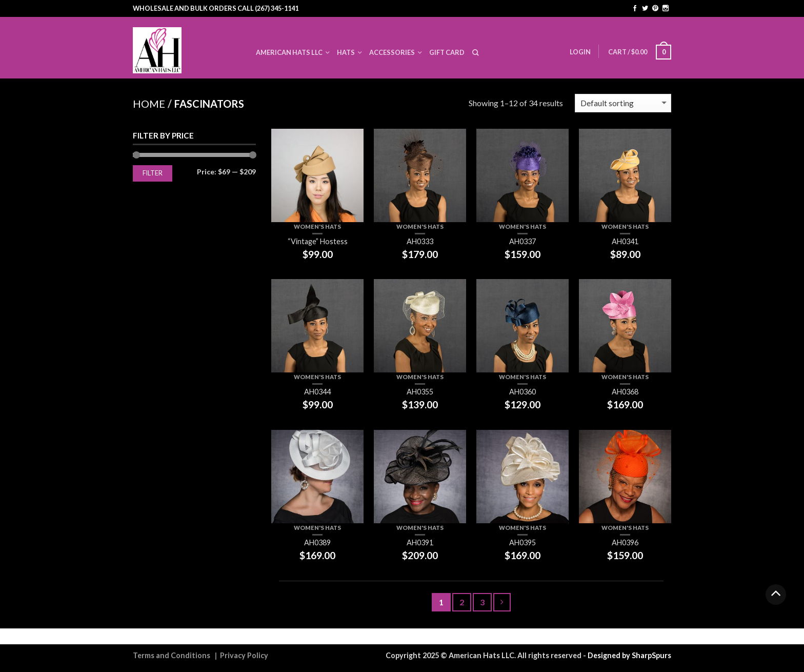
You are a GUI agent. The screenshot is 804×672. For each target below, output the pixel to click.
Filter (153, 173)
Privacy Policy (244, 655)
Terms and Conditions (172, 655)
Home (149, 104)
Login (580, 52)
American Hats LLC (289, 52)
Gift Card (447, 52)
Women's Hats (317, 226)
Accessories (392, 52)
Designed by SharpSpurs (629, 655)
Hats (346, 52)
